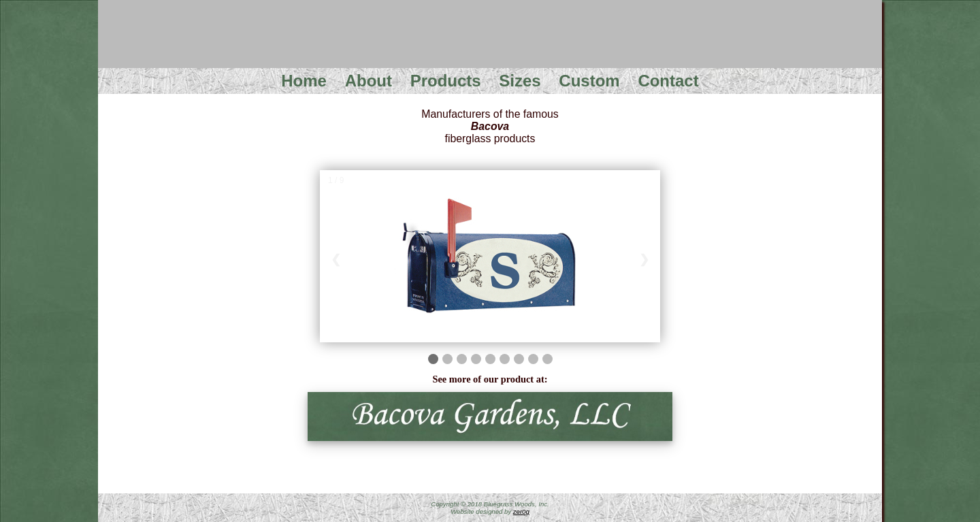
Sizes (520, 81)
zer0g (521, 511)
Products (446, 81)
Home (304, 81)
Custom (589, 81)
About (369, 81)
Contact (668, 81)
